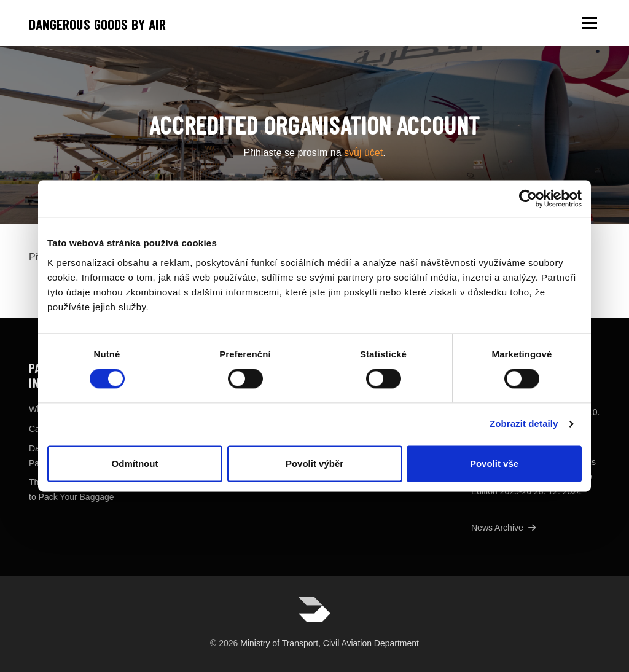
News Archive (503, 528)
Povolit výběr (314, 463)
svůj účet (363, 153)
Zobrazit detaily (524, 424)
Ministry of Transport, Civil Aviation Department (330, 643)
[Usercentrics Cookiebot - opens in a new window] (528, 198)
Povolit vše (494, 463)
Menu (589, 23)
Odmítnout (135, 463)
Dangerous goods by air (97, 25)
